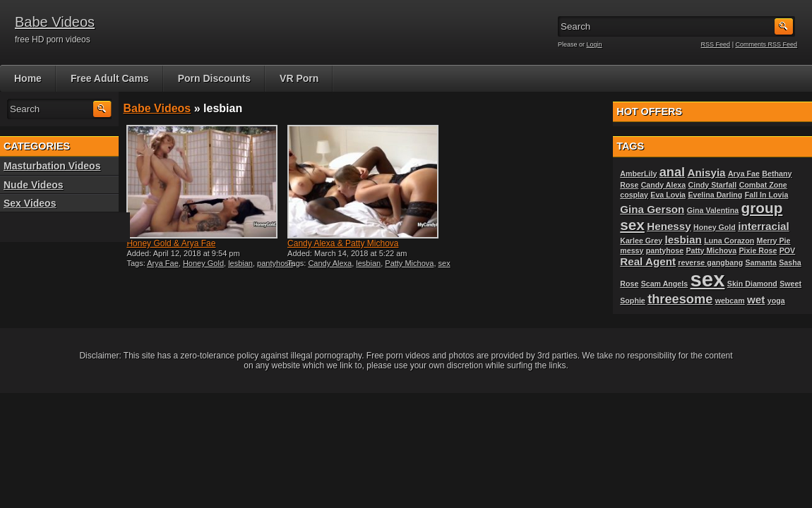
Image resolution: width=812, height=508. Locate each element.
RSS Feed (716, 44)
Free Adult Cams (110, 78)
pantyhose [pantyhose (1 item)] (665, 250)
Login (595, 44)
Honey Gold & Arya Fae (171, 243)
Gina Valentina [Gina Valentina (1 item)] (713, 210)
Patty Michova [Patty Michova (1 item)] (711, 250)
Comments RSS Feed (766, 44)
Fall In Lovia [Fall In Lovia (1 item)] (767, 195)
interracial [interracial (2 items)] (764, 226)
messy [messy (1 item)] (632, 250)
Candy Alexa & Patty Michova (343, 243)
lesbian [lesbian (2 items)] (683, 240)
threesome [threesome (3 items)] (680, 299)
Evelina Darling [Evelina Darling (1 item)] (715, 195)
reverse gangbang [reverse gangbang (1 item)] (710, 262)
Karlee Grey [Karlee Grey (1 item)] (641, 241)
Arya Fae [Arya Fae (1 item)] (744, 174)
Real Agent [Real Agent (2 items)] (648, 261)
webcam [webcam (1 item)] (730, 301)
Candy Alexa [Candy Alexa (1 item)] (664, 185)
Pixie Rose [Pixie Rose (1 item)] (758, 250)
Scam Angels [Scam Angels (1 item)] (665, 284)
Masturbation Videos (52, 166)
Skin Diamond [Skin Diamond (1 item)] (752, 284)
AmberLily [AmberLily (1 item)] (638, 174)
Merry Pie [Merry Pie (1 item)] (774, 241)
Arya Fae (163, 263)
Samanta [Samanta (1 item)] (761, 262)
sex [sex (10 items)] (708, 279)
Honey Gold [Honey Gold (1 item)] (715, 227)
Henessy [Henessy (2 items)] (669, 226)
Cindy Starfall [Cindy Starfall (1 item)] (713, 185)
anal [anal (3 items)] (672, 172)
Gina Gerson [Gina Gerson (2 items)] (652, 209)
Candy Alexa (330, 263)
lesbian (240, 263)
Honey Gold (203, 263)
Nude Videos (34, 185)
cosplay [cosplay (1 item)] (634, 195)
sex (444, 263)
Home (28, 78)
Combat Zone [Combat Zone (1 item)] (763, 185)
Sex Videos (30, 203)
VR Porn (299, 78)
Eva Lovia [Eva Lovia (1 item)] (668, 195)
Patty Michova (409, 263)
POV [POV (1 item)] (788, 250)
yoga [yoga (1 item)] (776, 301)
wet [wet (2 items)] (756, 300)
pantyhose (275, 263)
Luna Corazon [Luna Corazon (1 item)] (729, 241)
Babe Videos (55, 22)
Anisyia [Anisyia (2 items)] (707, 173)
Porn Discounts (214, 78)
